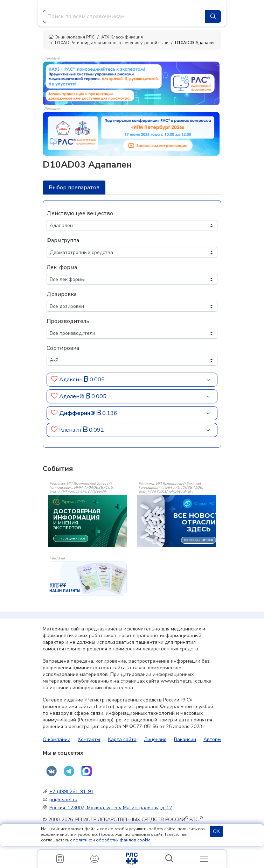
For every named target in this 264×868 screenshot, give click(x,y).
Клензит (71, 430)
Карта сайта (122, 739)
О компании (57, 739)
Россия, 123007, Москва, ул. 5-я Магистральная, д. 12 (111, 808)
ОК (216, 831)
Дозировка (62, 294)
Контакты (89, 739)
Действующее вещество (80, 213)
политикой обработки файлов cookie (112, 840)
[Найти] (213, 16)
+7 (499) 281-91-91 (71, 792)
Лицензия (155, 739)
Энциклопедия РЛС (71, 37)
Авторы (212, 739)
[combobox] (124, 16)
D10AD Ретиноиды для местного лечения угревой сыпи (112, 43)
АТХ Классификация (122, 37)
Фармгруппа (63, 240)
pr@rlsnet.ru (63, 800)
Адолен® (72, 396)
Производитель (68, 321)
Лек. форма (62, 267)
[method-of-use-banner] (131, 83)
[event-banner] (87, 578)
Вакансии (185, 739)
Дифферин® (78, 413)
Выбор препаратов (74, 188)
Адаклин (72, 380)
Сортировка (63, 348)
